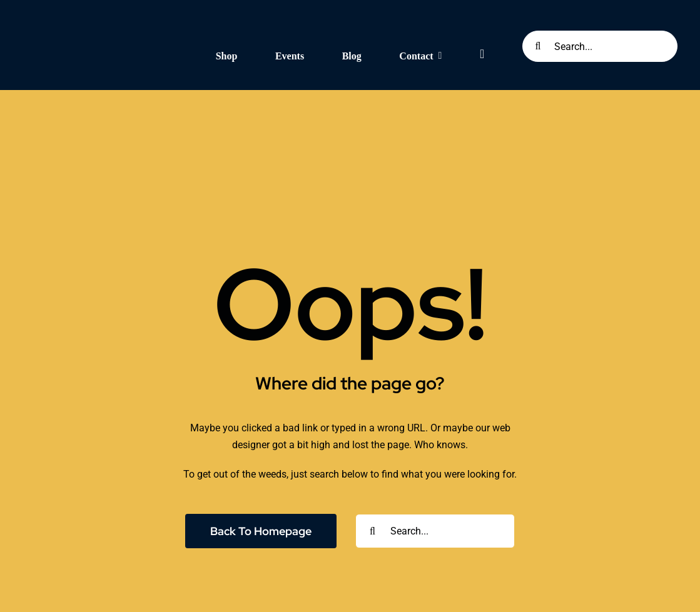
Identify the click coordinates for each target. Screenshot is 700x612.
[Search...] (600, 46)
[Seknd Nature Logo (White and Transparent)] (98, 20)
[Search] (538, 46)
